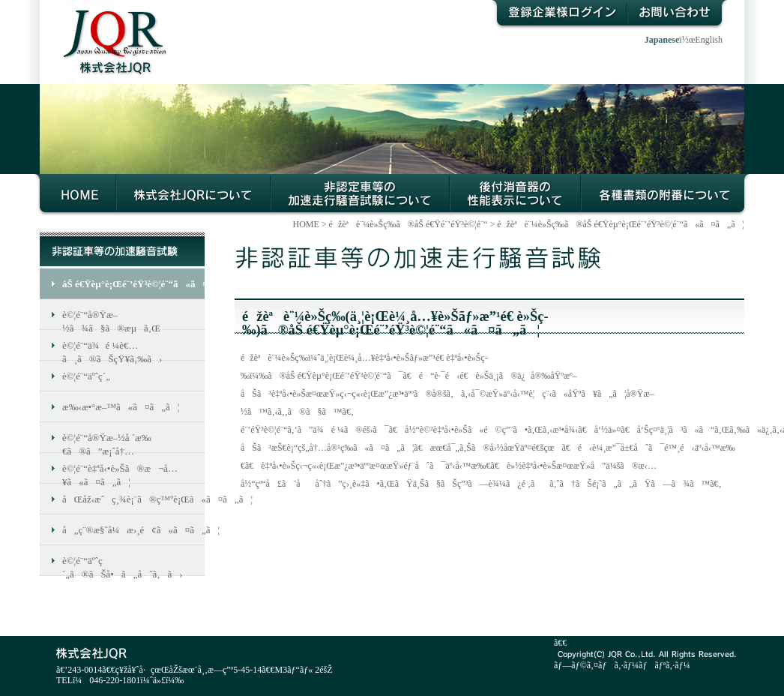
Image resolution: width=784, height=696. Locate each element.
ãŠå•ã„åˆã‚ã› (678, 15)
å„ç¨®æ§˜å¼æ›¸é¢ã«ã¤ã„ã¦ (133, 530)
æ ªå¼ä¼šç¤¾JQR (108, 30)
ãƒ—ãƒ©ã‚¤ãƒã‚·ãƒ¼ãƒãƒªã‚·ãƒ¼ (622, 665)
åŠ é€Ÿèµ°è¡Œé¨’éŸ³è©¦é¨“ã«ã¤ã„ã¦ (133, 284)
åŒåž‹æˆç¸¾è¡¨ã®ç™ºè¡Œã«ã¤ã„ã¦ (133, 499)
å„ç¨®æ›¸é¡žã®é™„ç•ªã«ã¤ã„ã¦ (665, 195)
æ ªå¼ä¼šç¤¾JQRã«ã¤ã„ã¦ (193, 195)
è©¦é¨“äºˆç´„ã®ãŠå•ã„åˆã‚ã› (123, 565)
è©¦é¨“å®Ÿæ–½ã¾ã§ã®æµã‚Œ (111, 319)
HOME (75, 195)
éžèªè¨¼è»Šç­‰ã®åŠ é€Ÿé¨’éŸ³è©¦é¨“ (408, 224)
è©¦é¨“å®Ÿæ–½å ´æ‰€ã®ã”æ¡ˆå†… (107, 442)
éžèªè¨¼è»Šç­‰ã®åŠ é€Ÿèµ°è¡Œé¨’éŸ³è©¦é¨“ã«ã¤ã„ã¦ (360, 195)
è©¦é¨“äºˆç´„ (86, 376)
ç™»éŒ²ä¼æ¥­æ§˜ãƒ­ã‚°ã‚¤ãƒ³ (558, 15)
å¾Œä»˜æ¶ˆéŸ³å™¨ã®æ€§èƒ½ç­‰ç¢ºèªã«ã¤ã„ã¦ (515, 195)
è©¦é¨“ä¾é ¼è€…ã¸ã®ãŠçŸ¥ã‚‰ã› (112, 350)
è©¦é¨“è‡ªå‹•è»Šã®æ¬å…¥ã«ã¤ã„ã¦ (120, 473)
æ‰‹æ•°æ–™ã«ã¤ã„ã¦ (121, 407)
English (709, 40)
